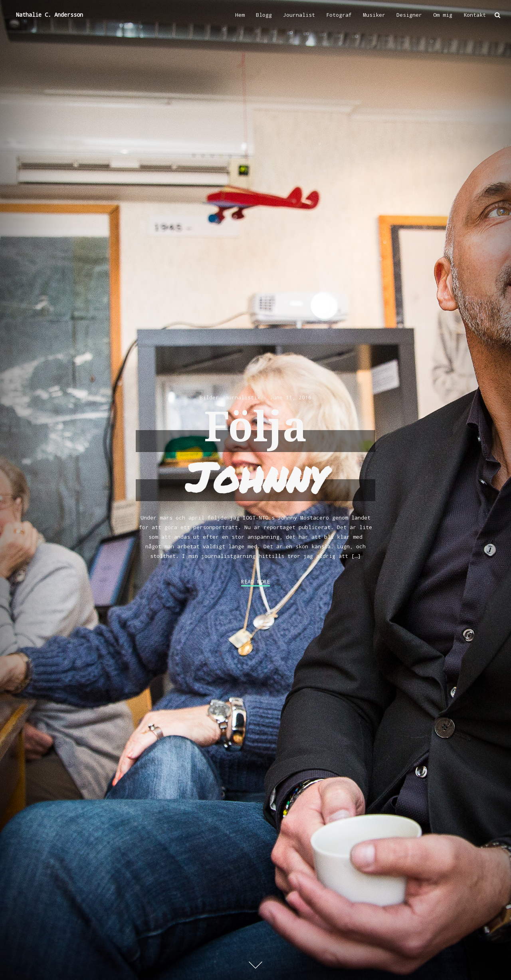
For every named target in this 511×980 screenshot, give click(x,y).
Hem (240, 15)
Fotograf (339, 15)
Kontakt (475, 15)
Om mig (443, 15)
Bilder (209, 397)
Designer (409, 15)
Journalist (299, 15)
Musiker (374, 15)
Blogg (264, 15)
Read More (255, 582)
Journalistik (241, 397)
